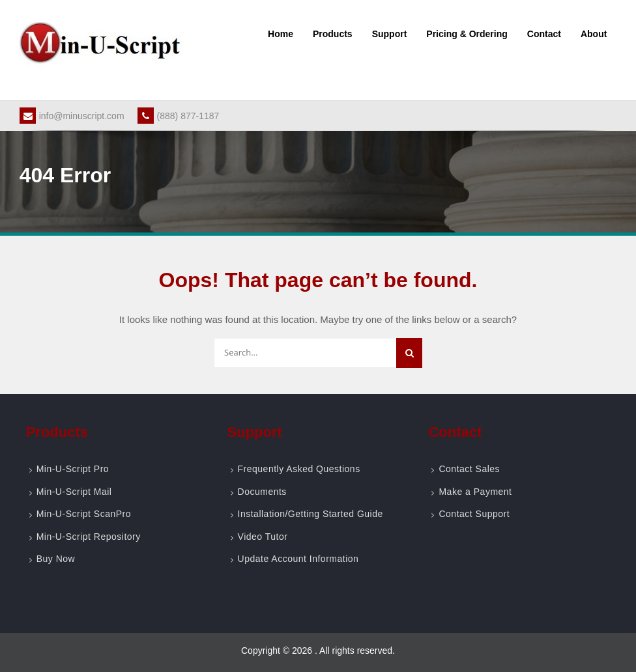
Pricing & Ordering (467, 34)
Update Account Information (298, 559)
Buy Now (56, 559)
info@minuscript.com (72, 116)
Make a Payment (475, 492)
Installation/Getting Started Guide (311, 514)
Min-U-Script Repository (89, 537)
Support (390, 34)
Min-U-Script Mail (74, 492)
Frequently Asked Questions (299, 469)
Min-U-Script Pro (73, 469)
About (594, 34)
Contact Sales (469, 469)
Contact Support (474, 514)
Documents (262, 492)
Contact (544, 34)
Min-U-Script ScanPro (84, 514)
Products (333, 34)
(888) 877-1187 (179, 116)
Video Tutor (263, 537)
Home (281, 34)
